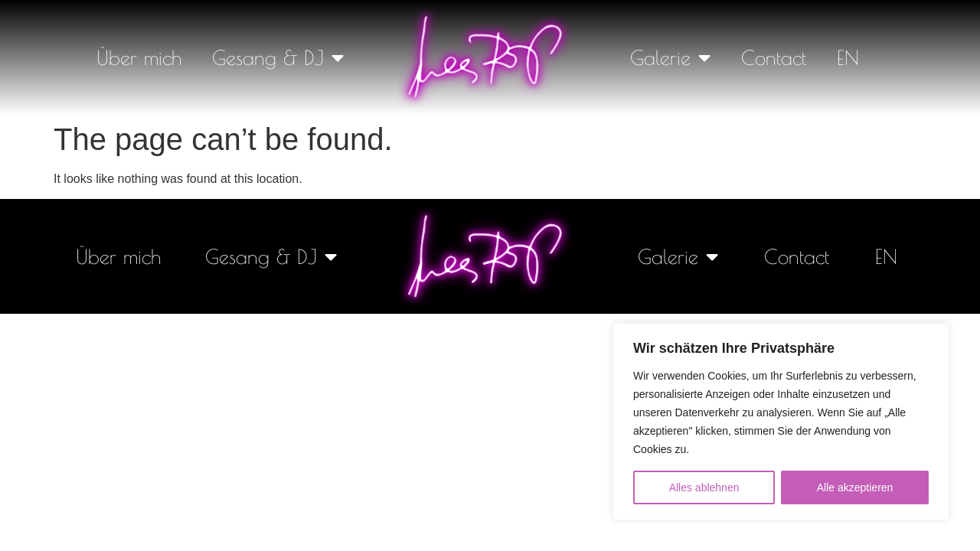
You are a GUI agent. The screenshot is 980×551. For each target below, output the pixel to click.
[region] (781, 422)
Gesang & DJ (278, 57)
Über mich (139, 57)
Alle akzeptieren (855, 487)
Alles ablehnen (704, 487)
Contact (774, 57)
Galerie (670, 57)
